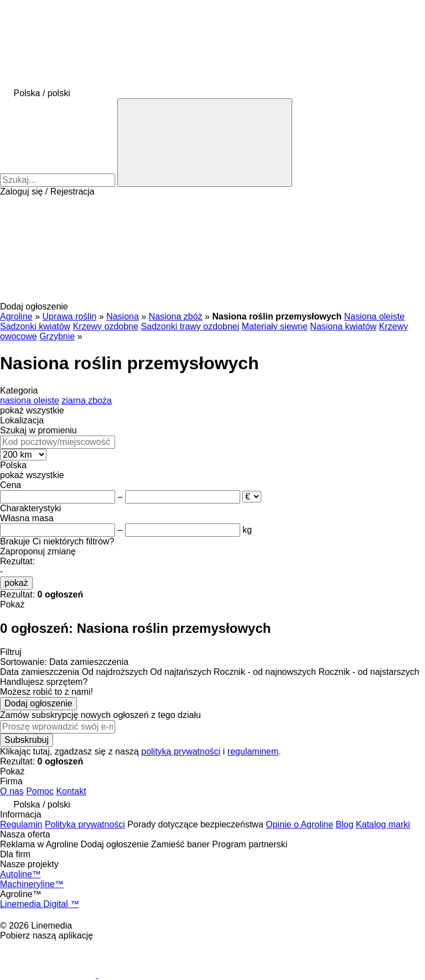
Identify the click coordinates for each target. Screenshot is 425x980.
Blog (345, 824)
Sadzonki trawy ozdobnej (190, 326)
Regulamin (21, 824)
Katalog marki (383, 824)
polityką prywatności (181, 751)
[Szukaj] (205, 143)
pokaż (16, 583)
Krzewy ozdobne (106, 326)
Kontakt (71, 791)
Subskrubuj (27, 740)
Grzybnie (57, 336)
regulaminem (253, 751)
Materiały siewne (275, 326)
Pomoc (40, 791)
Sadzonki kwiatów (35, 326)
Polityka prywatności (85, 824)
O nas (12, 791)
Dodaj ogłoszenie (38, 703)
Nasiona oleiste (374, 316)
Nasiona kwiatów (343, 326)
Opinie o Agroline (299, 824)
